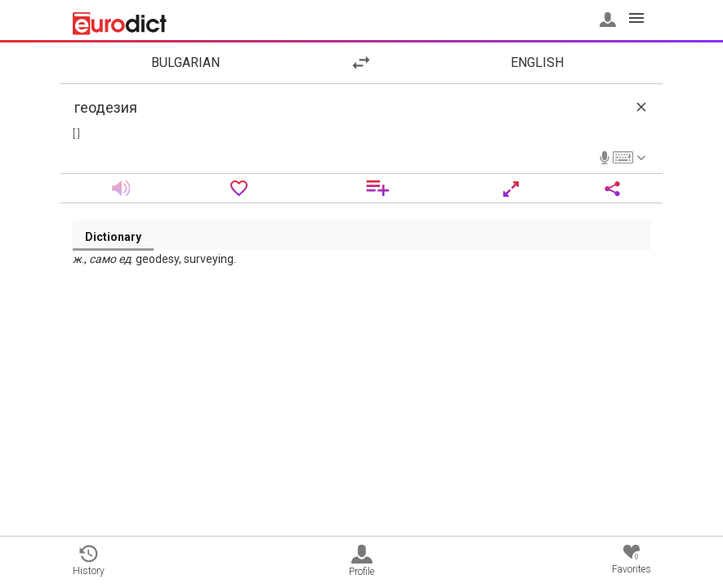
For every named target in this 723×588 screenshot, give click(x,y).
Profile (361, 561)
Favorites (632, 560)
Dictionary (113, 237)
